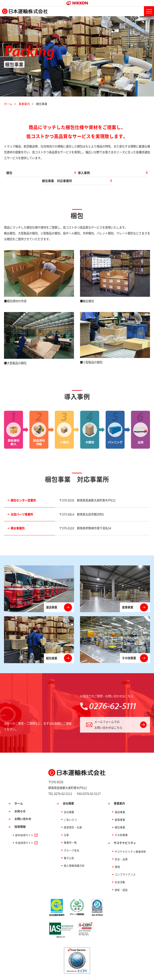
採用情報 (20, 818)
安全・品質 (121, 851)
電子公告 (69, 849)
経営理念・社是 (73, 819)
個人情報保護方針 (74, 857)
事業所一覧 (70, 834)
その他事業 (121, 827)
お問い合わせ (23, 810)
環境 (117, 858)
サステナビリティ (125, 835)
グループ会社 (72, 842)
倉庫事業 (120, 811)
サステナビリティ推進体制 (130, 843)
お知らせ (20, 803)
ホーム (8, 104)
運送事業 (120, 804)
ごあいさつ (70, 811)
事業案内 (24, 104)
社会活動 (120, 874)
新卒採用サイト (24, 827)
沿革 (66, 827)
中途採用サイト (24, 834)
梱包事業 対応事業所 (109, 173)
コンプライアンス (125, 866)
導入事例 (66, 173)
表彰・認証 (121, 881)
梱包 (28, 173)
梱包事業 (120, 819)
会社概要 (68, 795)
